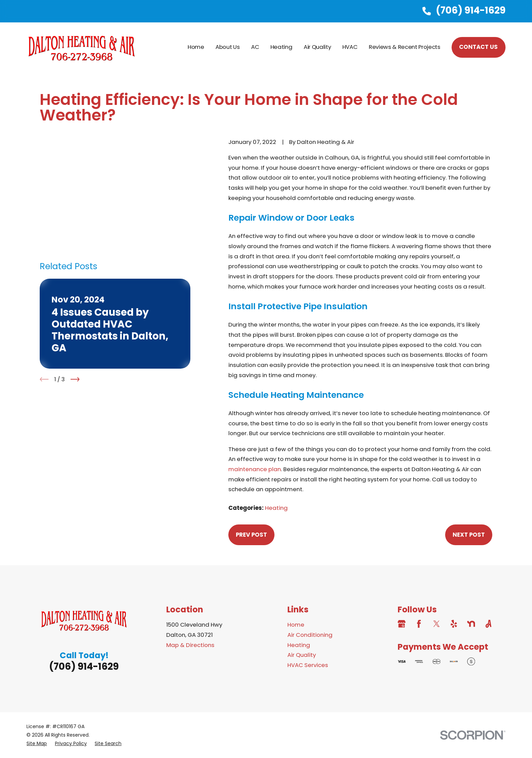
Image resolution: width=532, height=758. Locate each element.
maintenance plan (255, 469)
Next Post (469, 535)
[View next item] (75, 289)
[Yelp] (454, 624)
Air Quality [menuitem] (317, 47)
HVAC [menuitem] (350, 47)
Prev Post (251, 535)
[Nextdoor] (471, 624)
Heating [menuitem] (281, 47)
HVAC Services (308, 665)
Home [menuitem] (196, 47)
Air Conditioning (310, 635)
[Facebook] (419, 624)
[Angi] (488, 624)
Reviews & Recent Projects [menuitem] (405, 47)
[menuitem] (37, 744)
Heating (276, 508)
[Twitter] (436, 624)
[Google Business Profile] (402, 624)
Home (296, 625)
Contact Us (478, 47)
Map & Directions (190, 645)
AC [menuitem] (255, 47)
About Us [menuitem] (227, 47)
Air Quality (302, 655)
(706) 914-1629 (471, 10)
